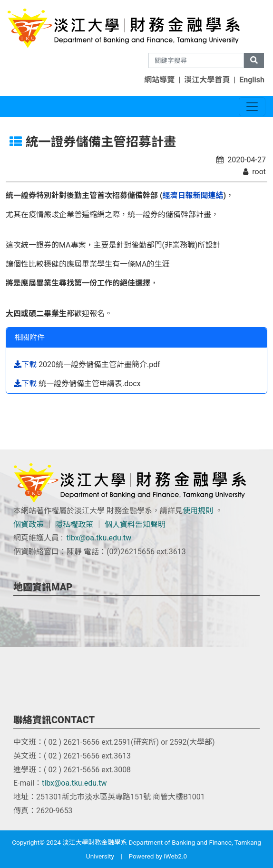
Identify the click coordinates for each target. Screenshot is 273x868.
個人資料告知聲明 (135, 524)
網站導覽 (159, 80)
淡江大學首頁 (207, 80)
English (252, 80)
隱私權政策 (74, 524)
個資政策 (29, 524)
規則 (205, 511)
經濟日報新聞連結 (193, 195)
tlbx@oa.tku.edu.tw (99, 538)
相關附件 (29, 337)
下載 (26, 364)
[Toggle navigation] (252, 107)
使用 (190, 511)
